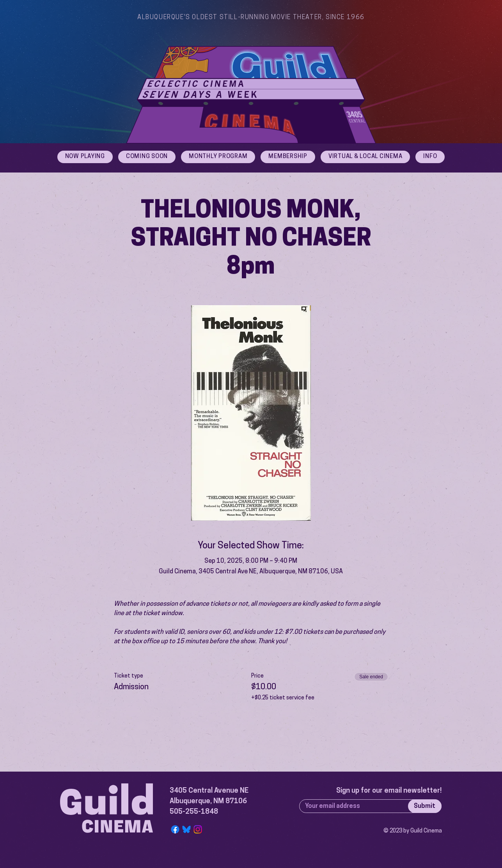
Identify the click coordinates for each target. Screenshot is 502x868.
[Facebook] (175, 829)
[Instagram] (198, 829)
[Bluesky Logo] (186, 829)
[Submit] (425, 806)
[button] (430, 157)
